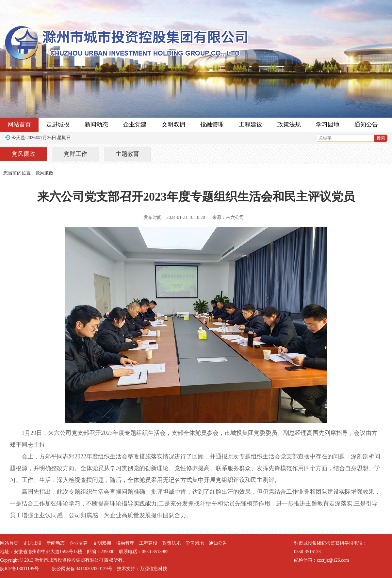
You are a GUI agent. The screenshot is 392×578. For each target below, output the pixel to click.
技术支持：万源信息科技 (142, 569)
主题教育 (127, 154)
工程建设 (251, 124)
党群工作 (75, 154)
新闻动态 (96, 124)
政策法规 (289, 124)
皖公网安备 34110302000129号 (82, 569)
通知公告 (366, 124)
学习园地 (328, 124)
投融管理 (212, 124)
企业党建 (135, 124)
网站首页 (19, 124)
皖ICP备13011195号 (19, 569)
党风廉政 (24, 154)
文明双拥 (173, 124)
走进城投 (58, 124)
